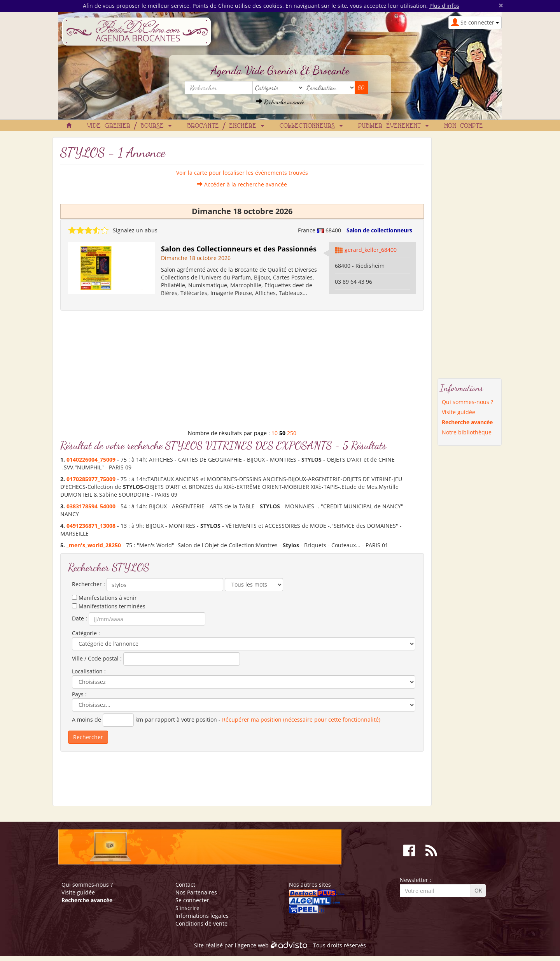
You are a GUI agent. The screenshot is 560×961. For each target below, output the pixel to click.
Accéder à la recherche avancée (242, 184)
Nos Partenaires (196, 892)
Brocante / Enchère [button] (226, 126)
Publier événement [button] (393, 126)
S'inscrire (187, 908)
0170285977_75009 (91, 479)
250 (292, 433)
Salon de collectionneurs (379, 230)
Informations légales (202, 916)
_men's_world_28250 (94, 545)
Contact (185, 885)
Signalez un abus (135, 230)
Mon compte (464, 126)
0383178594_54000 (91, 506)
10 (275, 433)
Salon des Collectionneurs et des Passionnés (239, 249)
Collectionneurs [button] (311, 126)
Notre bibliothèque (467, 432)
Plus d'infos (444, 6)
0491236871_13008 (91, 526)
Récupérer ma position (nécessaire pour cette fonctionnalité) (301, 719)
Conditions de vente (201, 923)
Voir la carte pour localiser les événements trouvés (242, 173)
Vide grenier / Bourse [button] (129, 126)
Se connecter (192, 900)
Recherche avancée (280, 102)
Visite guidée (458, 412)
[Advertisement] (242, 373)
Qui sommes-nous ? (467, 402)
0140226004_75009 (91, 459)
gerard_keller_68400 (371, 250)
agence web (253, 945)
